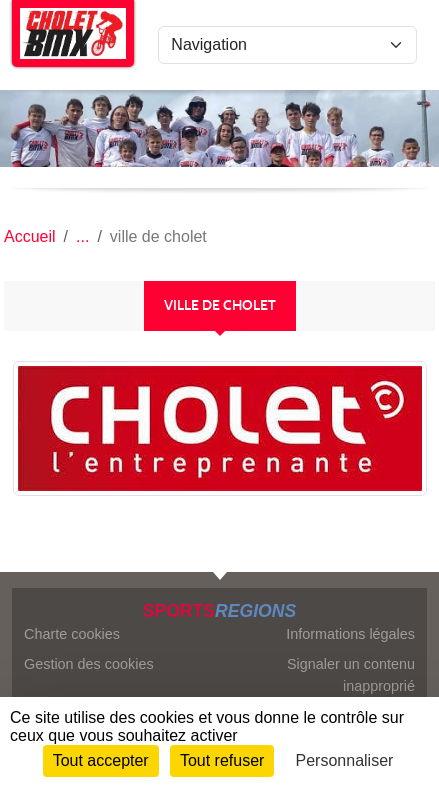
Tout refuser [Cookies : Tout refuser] (222, 760)
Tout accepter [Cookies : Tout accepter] (101, 760)
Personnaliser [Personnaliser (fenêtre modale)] (345, 760)
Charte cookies (72, 634)
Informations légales (350, 634)
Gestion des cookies (89, 664)
